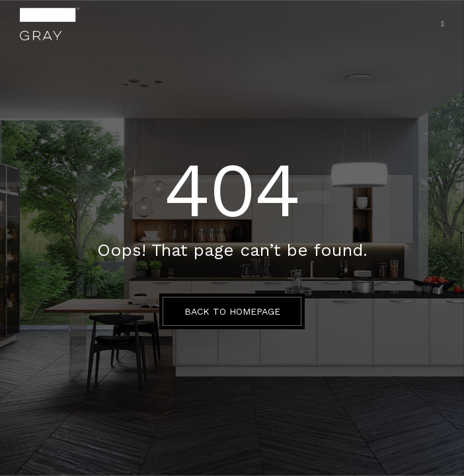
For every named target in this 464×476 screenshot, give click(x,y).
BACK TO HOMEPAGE (232, 311)
